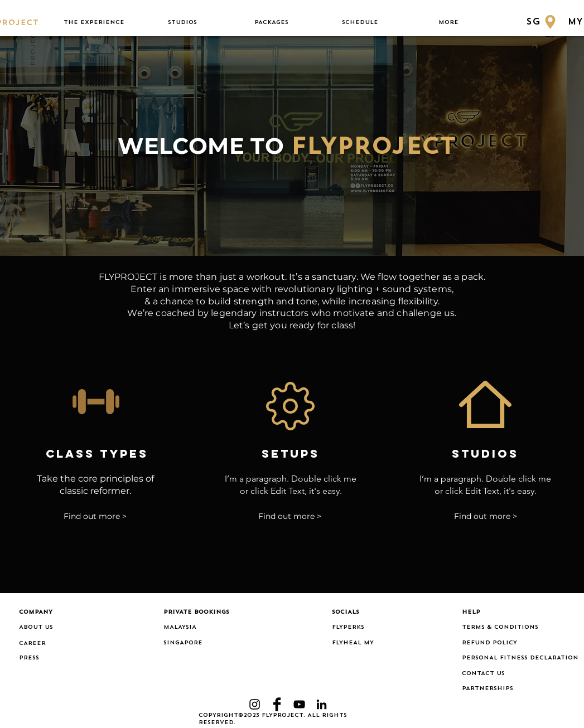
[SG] (542, 22)
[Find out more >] (95, 517)
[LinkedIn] (322, 704)
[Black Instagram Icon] (255, 704)
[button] (94, 23)
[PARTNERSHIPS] (514, 689)
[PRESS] (34, 658)
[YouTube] (299, 704)
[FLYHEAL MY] (359, 643)
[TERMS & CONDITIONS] (514, 628)
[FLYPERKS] (359, 628)
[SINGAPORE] (198, 643)
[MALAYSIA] (198, 628)
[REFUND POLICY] (514, 643)
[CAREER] (54, 644)
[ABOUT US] (54, 628)
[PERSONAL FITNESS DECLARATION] (520, 658)
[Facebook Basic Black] (277, 704)
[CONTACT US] (514, 674)
